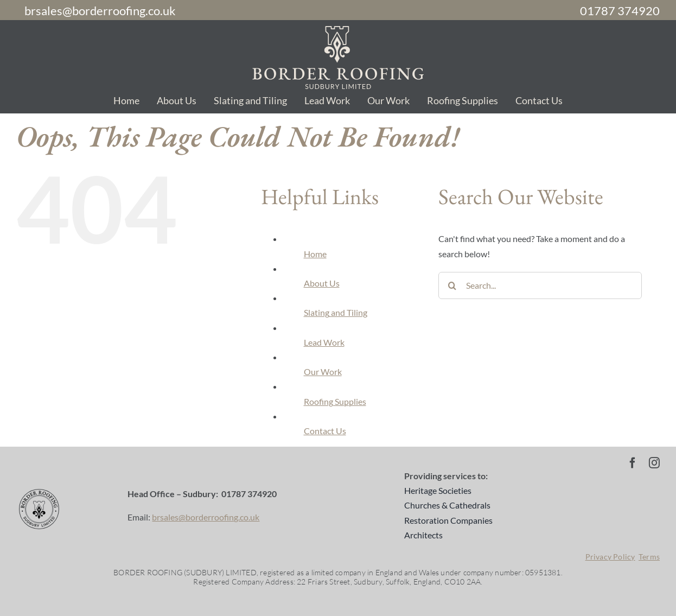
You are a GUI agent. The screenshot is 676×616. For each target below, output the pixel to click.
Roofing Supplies (335, 401)
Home (315, 254)
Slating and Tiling (336, 312)
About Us (322, 283)
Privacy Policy (610, 557)
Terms (649, 557)
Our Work (323, 371)
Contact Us (325, 431)
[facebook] (633, 463)
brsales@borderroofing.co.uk (206, 517)
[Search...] (540, 285)
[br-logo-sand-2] (338, 30)
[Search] (452, 285)
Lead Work (324, 342)
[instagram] (654, 463)
